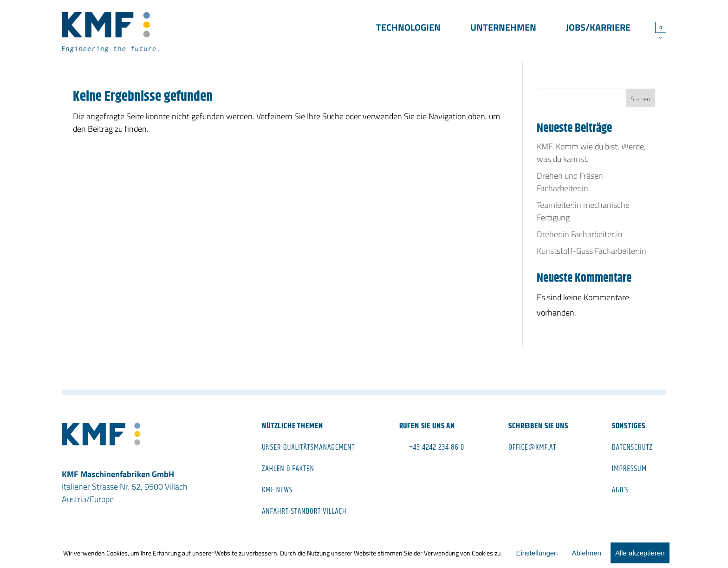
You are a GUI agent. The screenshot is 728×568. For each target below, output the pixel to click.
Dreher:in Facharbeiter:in (580, 234)
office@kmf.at (532, 447)
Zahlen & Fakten (288, 469)
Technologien (408, 29)
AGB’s (621, 490)
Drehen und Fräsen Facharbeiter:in (570, 182)
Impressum (629, 469)
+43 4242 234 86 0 (437, 447)
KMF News (277, 490)
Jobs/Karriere (598, 29)
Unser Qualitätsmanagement (308, 447)
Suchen (640, 99)
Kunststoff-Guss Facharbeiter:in (591, 251)
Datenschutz (632, 447)
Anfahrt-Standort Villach (304, 511)
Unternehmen (503, 29)
